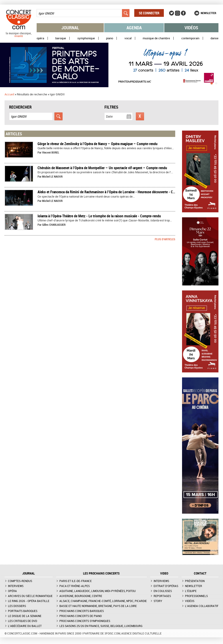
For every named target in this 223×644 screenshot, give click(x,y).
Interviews (16, 586)
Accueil (9, 94)
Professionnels (196, 596)
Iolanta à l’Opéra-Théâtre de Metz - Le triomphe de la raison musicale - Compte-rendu (99, 216)
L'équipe (191, 591)
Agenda (134, 28)
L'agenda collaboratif (202, 606)
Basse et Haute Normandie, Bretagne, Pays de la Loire (98, 606)
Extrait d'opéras (166, 586)
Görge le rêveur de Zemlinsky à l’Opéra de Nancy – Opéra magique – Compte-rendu (98, 144)
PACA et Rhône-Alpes (75, 586)
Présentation (195, 581)
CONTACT (200, 573)
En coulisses (163, 591)
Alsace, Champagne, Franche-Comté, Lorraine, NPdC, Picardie (103, 601)
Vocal (128, 38)
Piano (110, 38)
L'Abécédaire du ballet (25, 626)
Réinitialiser (140, 116)
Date (109, 116)
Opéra (40, 38)
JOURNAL (29, 573)
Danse (214, 38)
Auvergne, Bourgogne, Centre (81, 596)
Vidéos (191, 28)
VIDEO (164, 573)
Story (158, 601)
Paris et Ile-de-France (76, 581)
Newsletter (208, 13)
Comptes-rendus (20, 581)
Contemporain (190, 38)
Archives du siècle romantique (30, 596)
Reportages (162, 596)
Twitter (172, 13)
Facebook (183, 13)
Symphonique (86, 38)
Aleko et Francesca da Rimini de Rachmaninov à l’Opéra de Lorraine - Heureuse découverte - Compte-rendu (115, 192)
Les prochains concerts (101, 573)
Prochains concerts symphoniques (85, 621)
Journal (70, 28)
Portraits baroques (23, 611)
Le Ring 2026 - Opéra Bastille (29, 601)
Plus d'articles (165, 239)
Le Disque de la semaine (25, 616)
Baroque (61, 38)
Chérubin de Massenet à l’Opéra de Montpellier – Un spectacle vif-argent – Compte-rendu (102, 168)
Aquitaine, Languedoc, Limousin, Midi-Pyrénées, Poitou (98, 591)
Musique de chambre (156, 38)
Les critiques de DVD (23, 621)
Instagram (177, 13)
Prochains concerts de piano (81, 616)
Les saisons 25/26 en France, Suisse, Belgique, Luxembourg (101, 626)
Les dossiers (17, 606)
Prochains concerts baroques (82, 611)
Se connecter (149, 13)
